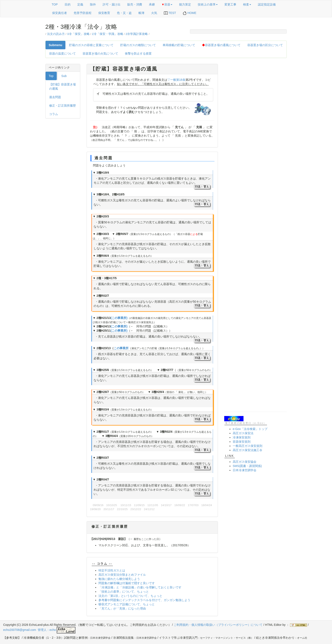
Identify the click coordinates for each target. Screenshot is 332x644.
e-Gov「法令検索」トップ (250, 429)
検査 (247, 4)
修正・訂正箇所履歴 (62, 106)
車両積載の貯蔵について (179, 45)
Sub (64, 76)
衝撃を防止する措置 (138, 54)
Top (51, 76)
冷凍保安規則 (242, 437)
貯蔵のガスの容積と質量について (91, 45)
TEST (170, 13)
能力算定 (185, 4)
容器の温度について (62, 54)
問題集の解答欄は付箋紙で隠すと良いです (127, 583)
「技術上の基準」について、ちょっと (124, 592)
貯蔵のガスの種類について (138, 45)
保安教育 (104, 13)
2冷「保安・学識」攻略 (108, 34)
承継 (152, 4)
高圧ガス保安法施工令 (248, 450)
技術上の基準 (208, 4)
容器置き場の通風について (221, 45)
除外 (93, 4)
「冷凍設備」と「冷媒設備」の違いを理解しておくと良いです (140, 587)
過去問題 (55, 97)
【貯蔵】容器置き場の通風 (62, 87)
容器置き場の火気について (100, 54)
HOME (190, 13)
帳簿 (141, 13)
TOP (55, 4)
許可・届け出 (112, 4)
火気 (154, 13)
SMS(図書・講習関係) (247, 466)
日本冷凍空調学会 (245, 470)
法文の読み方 (56, 34)
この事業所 (121, 348)
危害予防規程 (83, 13)
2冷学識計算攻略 (137, 34)
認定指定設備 (267, 4)
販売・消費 (135, 4)
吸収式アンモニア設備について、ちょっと (127, 604)
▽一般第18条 (176, 80)
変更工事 (230, 4)
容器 (167, 4)
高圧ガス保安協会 (245, 462)
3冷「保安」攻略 (78, 34)
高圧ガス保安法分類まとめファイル (122, 575)
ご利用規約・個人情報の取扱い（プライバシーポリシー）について (218, 625)
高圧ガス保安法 (243, 433)
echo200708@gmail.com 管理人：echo (39, 630)
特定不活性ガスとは (112, 570)
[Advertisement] (255, 127)
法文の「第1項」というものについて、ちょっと (130, 596)
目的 (68, 4)
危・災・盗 (124, 13)
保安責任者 (59, 13)
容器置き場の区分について (265, 45)
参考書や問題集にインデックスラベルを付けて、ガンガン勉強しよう (144, 600)
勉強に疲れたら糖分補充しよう (119, 579)
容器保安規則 (242, 442)
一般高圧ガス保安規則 (248, 446)
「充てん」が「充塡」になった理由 (122, 608)
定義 (80, 4)
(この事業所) (119, 318)
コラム (54, 114)
